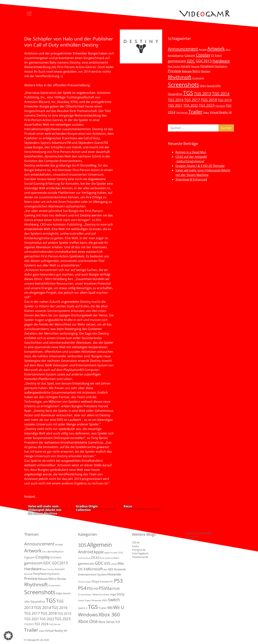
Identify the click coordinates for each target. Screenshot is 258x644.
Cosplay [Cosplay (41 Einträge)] (203, 55)
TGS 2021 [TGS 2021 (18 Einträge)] (175, 105)
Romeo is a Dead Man (191, 152)
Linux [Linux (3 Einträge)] (114, 564)
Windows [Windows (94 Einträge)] (88, 615)
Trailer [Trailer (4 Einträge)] (103, 608)
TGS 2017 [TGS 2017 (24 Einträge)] (192, 100)
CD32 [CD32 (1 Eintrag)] (120, 553)
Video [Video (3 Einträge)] (206, 112)
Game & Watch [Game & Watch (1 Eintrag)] (112, 558)
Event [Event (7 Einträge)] (218, 55)
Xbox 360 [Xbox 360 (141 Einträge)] (109, 614)
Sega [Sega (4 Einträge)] (113, 594)
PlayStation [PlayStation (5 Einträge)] (221, 66)
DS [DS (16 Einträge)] (93, 557)
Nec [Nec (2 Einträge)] (105, 570)
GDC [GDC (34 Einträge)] (191, 61)
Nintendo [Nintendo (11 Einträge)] (114, 574)
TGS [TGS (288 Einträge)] (93, 607)
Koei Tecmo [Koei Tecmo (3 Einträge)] (174, 66)
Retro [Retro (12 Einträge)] (196, 71)
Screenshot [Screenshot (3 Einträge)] (198, 78)
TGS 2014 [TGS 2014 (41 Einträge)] (221, 93)
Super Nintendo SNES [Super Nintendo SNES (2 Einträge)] (96, 600)
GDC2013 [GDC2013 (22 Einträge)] (204, 61)
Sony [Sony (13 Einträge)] (120, 594)
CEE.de (136, 542)
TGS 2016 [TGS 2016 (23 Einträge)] (176, 100)
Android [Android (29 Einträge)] (86, 552)
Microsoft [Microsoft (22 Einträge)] (94, 569)
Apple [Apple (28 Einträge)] (99, 552)
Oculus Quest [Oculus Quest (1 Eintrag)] (85, 582)
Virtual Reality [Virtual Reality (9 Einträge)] (219, 112)
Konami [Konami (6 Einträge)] (186, 66)
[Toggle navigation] (29, 14)
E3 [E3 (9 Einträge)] (98, 558)
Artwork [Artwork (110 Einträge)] (216, 48)
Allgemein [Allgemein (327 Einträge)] (99, 545)
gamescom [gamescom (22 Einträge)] (177, 61)
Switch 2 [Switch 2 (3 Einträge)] (83, 608)
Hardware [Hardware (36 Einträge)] (221, 61)
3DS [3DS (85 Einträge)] (82, 545)
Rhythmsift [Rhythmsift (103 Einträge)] (180, 77)
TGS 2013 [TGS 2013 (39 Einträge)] (203, 93)
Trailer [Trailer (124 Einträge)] (195, 111)
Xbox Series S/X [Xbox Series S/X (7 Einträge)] (109, 622)
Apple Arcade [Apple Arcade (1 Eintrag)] (111, 553)
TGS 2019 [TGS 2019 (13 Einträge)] (225, 100)
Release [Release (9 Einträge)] (187, 71)
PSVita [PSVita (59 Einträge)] (105, 588)
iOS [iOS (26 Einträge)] (107, 563)
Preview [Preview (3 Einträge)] (104, 582)
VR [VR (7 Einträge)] (230, 112)
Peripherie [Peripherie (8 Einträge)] (207, 66)
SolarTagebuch (140, 553)
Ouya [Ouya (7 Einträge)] (96, 581)
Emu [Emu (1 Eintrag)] (102, 558)
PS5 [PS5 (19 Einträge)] (90, 589)
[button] (8, 636)
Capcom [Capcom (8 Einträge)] (190, 55)
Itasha (135, 546)
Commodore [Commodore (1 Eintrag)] (84, 558)
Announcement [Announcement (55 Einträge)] (183, 49)
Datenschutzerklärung (198, 533)
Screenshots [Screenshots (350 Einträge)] (183, 85)
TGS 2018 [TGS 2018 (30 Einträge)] (209, 100)
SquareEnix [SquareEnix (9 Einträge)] (175, 94)
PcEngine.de (139, 550)
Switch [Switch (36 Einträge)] (114, 600)
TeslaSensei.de (140, 557)
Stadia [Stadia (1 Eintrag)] (81, 600)
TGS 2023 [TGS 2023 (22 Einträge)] (207, 105)
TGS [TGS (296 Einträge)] (188, 93)
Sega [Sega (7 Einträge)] (203, 86)
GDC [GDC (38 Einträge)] (99, 563)
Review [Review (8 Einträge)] (206, 71)
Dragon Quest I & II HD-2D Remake (200, 166)
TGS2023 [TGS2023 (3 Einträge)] (220, 106)
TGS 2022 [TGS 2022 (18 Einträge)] (191, 105)
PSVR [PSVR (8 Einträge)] (116, 589)
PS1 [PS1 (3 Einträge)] (111, 582)
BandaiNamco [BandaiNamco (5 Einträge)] (176, 55)
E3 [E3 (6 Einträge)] (213, 55)
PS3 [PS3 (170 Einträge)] (118, 581)
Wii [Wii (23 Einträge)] (110, 608)
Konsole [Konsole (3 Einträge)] (195, 66)
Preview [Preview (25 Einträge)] (174, 71)
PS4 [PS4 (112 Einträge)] (82, 588)
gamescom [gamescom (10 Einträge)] (86, 563)
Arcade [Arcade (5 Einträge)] (203, 49)
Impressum (192, 537)
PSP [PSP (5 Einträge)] (96, 589)
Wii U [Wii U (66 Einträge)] (119, 607)
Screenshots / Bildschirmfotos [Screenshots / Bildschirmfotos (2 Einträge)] (94, 595)
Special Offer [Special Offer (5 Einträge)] (214, 86)
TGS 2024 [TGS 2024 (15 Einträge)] (41, 624)
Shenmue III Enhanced (191, 179)
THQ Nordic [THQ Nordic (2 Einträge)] (182, 113)
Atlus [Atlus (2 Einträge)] (228, 50)
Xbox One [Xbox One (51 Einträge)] (88, 621)
